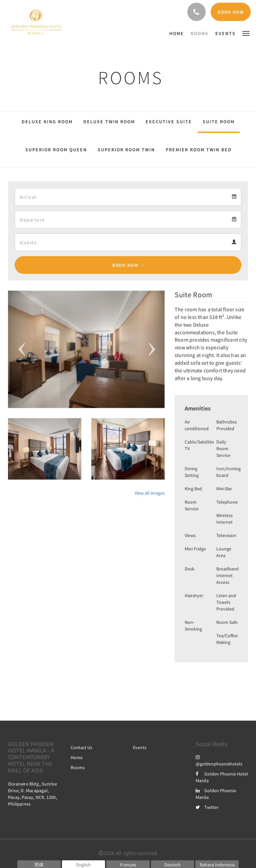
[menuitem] (178, 33)
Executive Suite (169, 122)
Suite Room (219, 122)
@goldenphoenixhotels (219, 760)
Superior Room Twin (126, 150)
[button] (246, 33)
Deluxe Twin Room (109, 122)
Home (77, 757)
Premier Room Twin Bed (199, 150)
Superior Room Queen (56, 150)
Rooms (78, 767)
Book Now (125, 265)
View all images (150, 493)
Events (140, 747)
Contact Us (81, 747)
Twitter (207, 807)
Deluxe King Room (47, 122)
